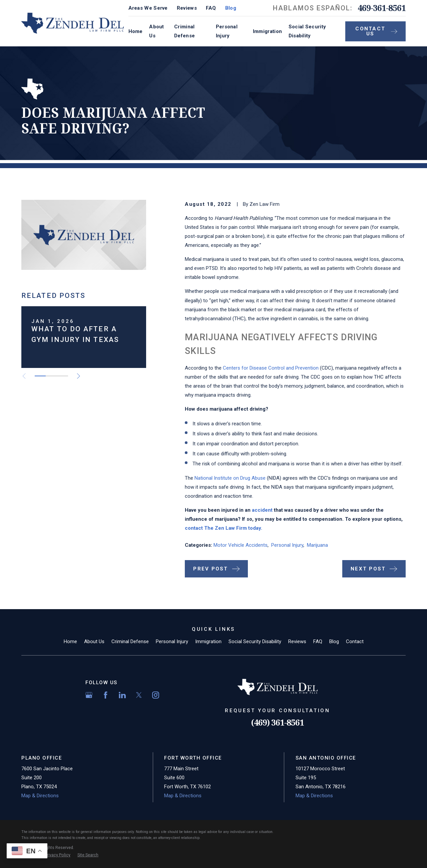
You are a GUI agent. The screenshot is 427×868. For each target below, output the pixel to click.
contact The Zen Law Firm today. (224, 528)
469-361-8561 (382, 8)
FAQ (211, 8)
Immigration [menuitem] (267, 31)
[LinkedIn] (122, 695)
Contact (355, 641)
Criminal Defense (130, 641)
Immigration (208, 641)
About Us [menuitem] (157, 31)
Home (70, 641)
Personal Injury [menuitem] (227, 31)
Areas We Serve (148, 8)
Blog (231, 8)
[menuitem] (58, 855)
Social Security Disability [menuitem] (307, 31)
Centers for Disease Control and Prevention (271, 368)
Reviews (187, 8)
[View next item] (79, 376)
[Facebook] (106, 695)
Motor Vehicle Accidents (241, 545)
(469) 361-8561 (278, 722)
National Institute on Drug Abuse (230, 478)
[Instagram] (156, 695)
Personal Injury (287, 545)
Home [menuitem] (136, 31)
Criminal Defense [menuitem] (184, 31)
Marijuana (317, 545)
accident (262, 510)
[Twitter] (139, 695)
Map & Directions (40, 796)
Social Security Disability (255, 641)
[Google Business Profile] (89, 695)
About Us (94, 641)
